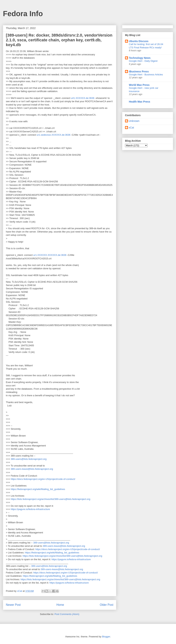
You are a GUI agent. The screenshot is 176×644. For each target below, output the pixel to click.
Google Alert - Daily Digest (143, 61)
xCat (131, 128)
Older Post (107, 605)
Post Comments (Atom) (67, 614)
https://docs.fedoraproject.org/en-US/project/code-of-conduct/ (43, 479)
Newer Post (13, 605)
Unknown (134, 121)
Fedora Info (23, 14)
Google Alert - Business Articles (146, 75)
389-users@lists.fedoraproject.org (29, 459)
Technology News (140, 58)
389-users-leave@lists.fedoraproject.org (32, 469)
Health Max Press (140, 102)
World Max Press (139, 85)
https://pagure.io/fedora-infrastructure (30, 509)
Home (60, 605)
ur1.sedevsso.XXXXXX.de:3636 (54, 135)
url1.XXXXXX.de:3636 (83, 98)
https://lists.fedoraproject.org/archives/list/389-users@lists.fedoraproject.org (50, 499)
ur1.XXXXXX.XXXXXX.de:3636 (50, 255)
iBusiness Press (139, 71)
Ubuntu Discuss (139, 41)
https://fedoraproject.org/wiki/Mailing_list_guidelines (38, 489)
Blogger (106, 637)
